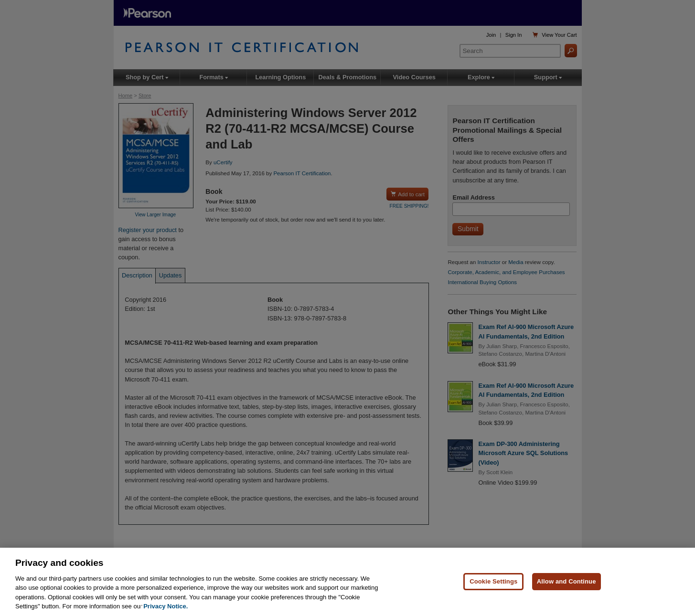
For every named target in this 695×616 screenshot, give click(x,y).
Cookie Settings (493, 582)
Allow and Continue (567, 582)
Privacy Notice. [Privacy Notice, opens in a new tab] (166, 607)
